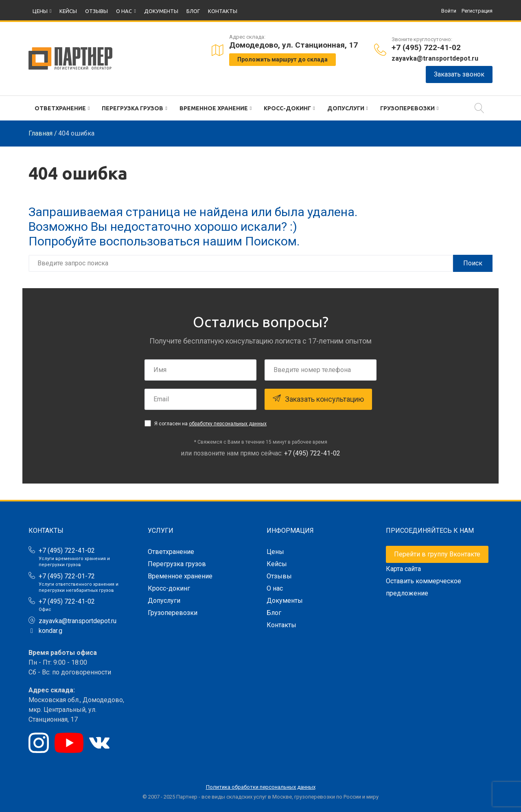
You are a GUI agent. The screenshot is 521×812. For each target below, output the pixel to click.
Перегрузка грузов (132, 108)
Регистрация (477, 11)
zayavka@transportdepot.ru (435, 58)
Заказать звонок (459, 74)
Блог (193, 11)
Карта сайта (403, 569)
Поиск (473, 263)
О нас (124, 11)
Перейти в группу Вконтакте (437, 554)
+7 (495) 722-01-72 (67, 576)
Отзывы (96, 11)
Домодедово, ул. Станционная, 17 (293, 45)
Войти (449, 11)
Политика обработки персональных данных (261, 787)
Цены (40, 11)
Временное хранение (214, 108)
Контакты (223, 11)
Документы (161, 11)
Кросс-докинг (287, 108)
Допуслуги (346, 108)
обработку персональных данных (228, 424)
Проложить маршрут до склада (282, 59)
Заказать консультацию (318, 399)
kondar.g (50, 631)
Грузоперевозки (407, 108)
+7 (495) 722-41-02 (426, 47)
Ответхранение (60, 108)
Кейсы (68, 11)
